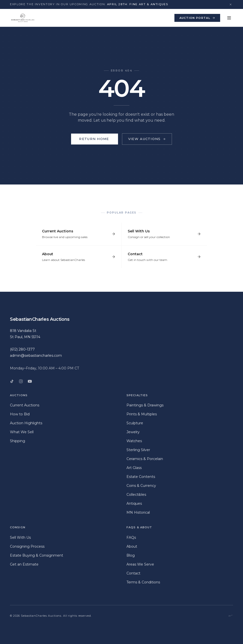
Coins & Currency (141, 486)
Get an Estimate (24, 564)
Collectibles (136, 495)
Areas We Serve (140, 564)
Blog (131, 555)
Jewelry (133, 432)
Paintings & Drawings (145, 405)
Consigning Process (27, 546)
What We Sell (22, 432)
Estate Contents (141, 477)
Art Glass (134, 468)
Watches (134, 441)
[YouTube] (30, 381)
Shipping (18, 441)
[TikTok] (12, 381)
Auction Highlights (26, 423)
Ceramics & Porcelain (145, 459)
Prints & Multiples (142, 414)
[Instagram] (21, 381)
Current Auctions (25, 405)
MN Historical (138, 512)
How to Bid (20, 414)
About (132, 546)
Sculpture (135, 423)
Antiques (134, 503)
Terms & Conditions (143, 582)
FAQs (131, 537)
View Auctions (147, 139)
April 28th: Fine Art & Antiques (138, 4)
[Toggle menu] (229, 18)
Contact (133, 573)
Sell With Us (20, 537)
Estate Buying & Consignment (37, 555)
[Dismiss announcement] (231, 4)
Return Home (94, 139)
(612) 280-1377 (22, 349)
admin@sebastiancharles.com (36, 356)
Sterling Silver (138, 450)
